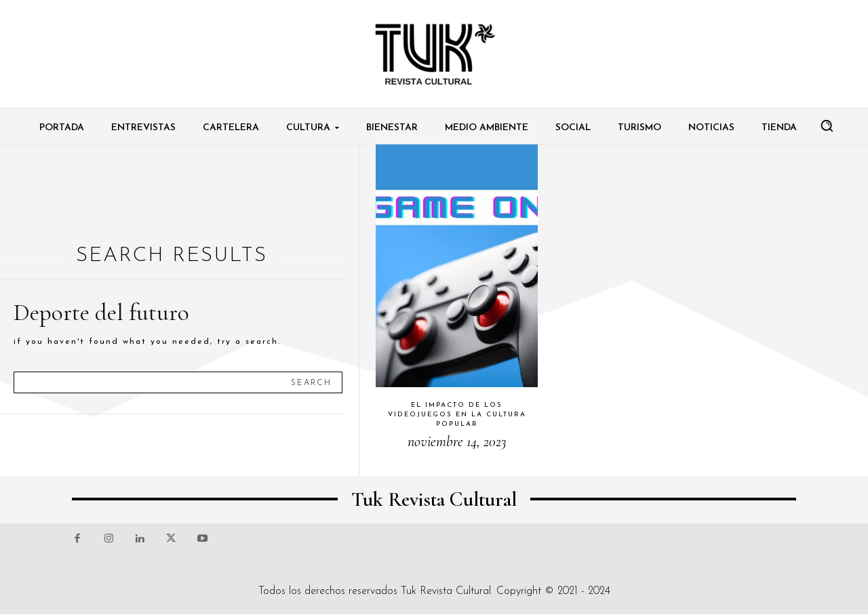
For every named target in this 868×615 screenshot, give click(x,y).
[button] (827, 125)
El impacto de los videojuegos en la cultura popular (457, 415)
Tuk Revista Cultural (446, 591)
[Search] (311, 382)
